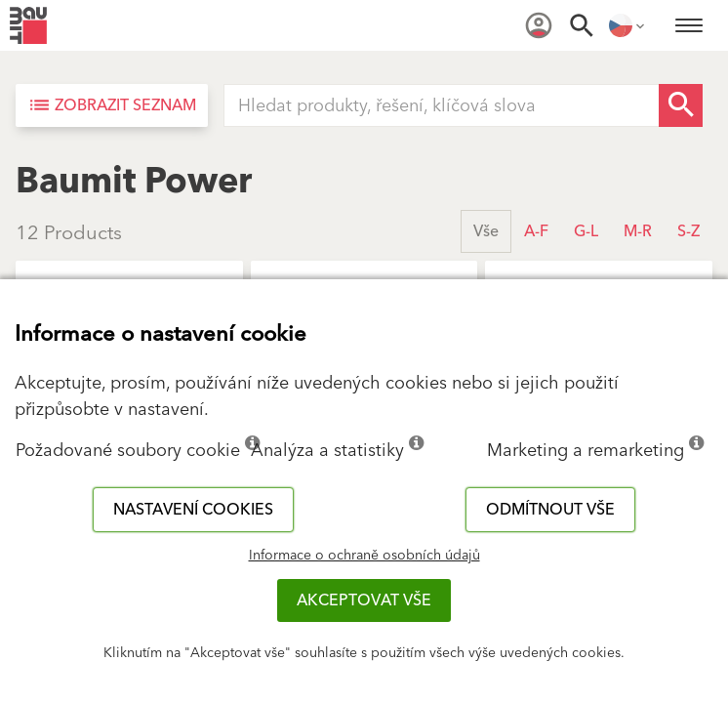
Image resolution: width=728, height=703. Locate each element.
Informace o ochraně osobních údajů (364, 556)
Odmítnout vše (550, 510)
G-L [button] (586, 231)
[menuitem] (539, 25)
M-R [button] (638, 231)
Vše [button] (486, 231)
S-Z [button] (688, 231)
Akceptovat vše (364, 600)
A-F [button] (536, 231)
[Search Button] (681, 105)
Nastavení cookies (193, 510)
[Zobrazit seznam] (112, 105)
